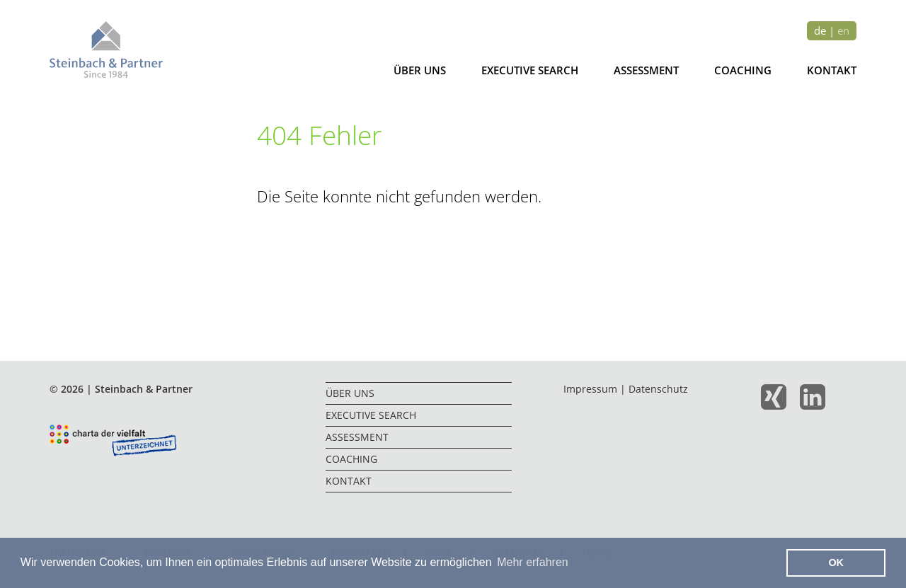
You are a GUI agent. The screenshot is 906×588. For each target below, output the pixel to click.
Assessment (646, 70)
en (843, 30)
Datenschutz (658, 389)
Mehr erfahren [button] (533, 562)
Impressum (590, 389)
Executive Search (530, 70)
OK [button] (836, 563)
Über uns (420, 70)
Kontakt (832, 70)
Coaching (743, 70)
